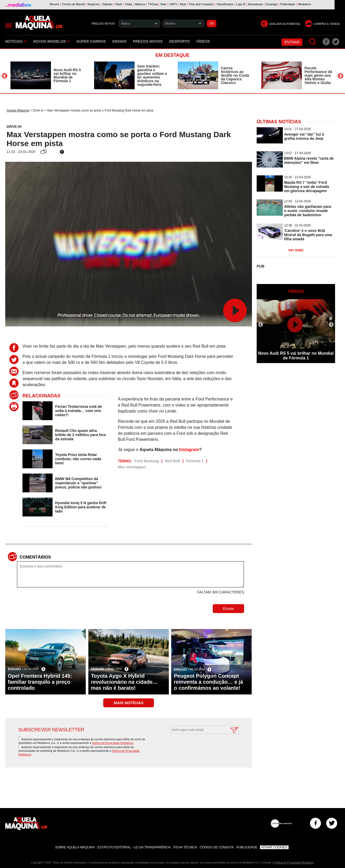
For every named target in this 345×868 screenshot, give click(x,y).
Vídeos (203, 41)
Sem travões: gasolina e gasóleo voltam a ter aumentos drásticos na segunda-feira (152, 75)
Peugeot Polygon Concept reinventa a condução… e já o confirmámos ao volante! (208, 682)
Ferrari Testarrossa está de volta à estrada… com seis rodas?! (79, 411)
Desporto (179, 41)
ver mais (296, 250)
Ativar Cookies (274, 847)
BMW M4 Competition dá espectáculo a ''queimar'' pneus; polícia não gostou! (78, 483)
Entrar (292, 42)
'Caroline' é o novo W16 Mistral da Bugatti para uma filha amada (308, 235)
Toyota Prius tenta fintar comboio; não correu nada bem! (78, 459)
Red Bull (172, 461)
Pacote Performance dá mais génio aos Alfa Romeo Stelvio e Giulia (318, 75)
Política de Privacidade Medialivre (113, 743)
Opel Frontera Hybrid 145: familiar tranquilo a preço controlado (40, 682)
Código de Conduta (217, 847)
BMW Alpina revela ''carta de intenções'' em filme (309, 160)
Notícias (16, 41)
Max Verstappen (132, 467)
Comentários (35, 557)
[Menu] (8, 26)
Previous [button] (5, 76)
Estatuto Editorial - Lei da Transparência (134, 847)
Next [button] (340, 76)
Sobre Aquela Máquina (75, 847)
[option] (47, 75)
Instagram (189, 450)
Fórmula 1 (195, 461)
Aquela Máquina (18, 110)
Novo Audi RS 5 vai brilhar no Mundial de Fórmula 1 (67, 75)
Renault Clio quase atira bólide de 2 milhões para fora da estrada (80, 435)
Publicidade (247, 847)
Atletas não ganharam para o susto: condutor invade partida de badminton (308, 211)
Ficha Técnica (185, 847)
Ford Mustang (147, 461)
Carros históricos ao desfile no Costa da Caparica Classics (235, 75)
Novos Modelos (51, 41)
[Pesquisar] (313, 42)
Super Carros (91, 41)
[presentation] (199, 747)
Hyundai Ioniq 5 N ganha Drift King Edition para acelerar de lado (81, 507)
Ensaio (119, 41)
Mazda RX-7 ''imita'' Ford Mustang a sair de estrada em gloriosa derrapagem (307, 187)
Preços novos (148, 41)
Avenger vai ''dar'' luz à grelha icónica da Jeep (304, 136)
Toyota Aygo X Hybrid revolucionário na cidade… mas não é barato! (124, 682)
